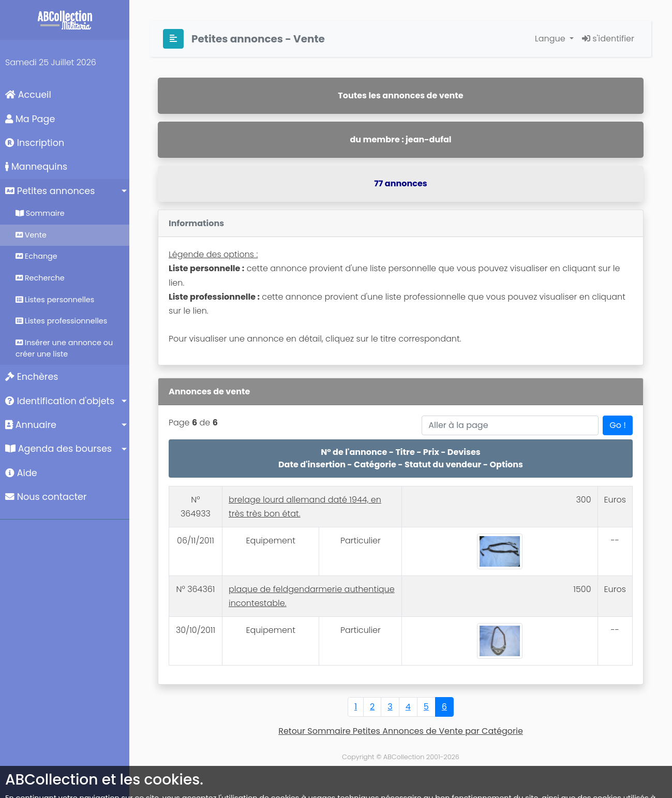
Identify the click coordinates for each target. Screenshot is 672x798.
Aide (21, 473)
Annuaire (31, 425)
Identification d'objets (60, 401)
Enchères (32, 377)
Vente (31, 235)
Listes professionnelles (61, 321)
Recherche (40, 278)
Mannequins (36, 167)
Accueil (28, 95)
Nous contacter (46, 497)
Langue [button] (551, 39)
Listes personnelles (55, 300)
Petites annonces (50, 191)
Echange (36, 256)
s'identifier (608, 39)
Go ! (618, 425)
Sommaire (40, 213)
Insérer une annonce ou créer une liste (64, 348)
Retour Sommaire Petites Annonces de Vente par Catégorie (401, 731)
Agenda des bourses (58, 449)
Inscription (35, 143)
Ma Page (30, 119)
